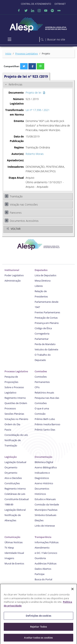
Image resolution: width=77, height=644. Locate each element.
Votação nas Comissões (24, 204)
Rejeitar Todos (39, 628)
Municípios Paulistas (46, 510)
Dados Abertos (43, 569)
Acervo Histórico (44, 483)
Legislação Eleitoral (15, 510)
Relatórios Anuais (44, 393)
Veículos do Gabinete (46, 349)
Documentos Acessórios (24, 221)
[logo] (38, 24)
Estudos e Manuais (45, 499)
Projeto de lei (35, 93)
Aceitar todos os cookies (38, 639)
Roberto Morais (35, 154)
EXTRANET (60, 4)
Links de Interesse (45, 526)
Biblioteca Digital (44, 462)
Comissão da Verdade (47, 504)
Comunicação (12, 537)
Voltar (16, 229)
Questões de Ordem (16, 403)
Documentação (43, 457)
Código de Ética (43, 328)
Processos (10, 408)
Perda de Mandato (45, 344)
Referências (16, 84)
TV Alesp (9, 548)
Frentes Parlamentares (47, 312)
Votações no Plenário (16, 419)
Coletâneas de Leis (15, 494)
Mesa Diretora (43, 281)
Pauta (8, 430)
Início (8, 54)
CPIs (37, 387)
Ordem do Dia (12, 424)
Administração (13, 281)
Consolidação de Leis (16, 435)
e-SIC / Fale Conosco (46, 553)
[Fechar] (72, 591)
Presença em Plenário (47, 323)
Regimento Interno (15, 398)
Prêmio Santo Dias (45, 430)
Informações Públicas (47, 542)
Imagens (9, 558)
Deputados (41, 270)
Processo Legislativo (27, 54)
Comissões (41, 371)
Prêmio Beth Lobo (45, 419)
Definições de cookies (38, 617)
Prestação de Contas (46, 318)
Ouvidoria (40, 558)
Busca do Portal (43, 579)
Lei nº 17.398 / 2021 (38, 110)
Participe (40, 574)
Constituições (12, 483)
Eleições (39, 520)
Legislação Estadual (15, 462)
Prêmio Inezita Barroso (47, 424)
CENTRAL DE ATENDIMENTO (36, 4)
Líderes (39, 286)
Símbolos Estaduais (45, 515)
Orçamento (11, 467)
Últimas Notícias (14, 542)
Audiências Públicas (46, 563)
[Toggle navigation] (9, 40)
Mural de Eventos (14, 563)
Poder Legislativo (14, 275)
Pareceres (16, 213)
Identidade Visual (14, 553)
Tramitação (16, 196)
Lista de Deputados (45, 275)
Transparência (43, 537)
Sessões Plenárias (14, 414)
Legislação (11, 457)
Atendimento (42, 548)
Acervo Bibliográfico (46, 467)
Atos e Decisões (13, 478)
